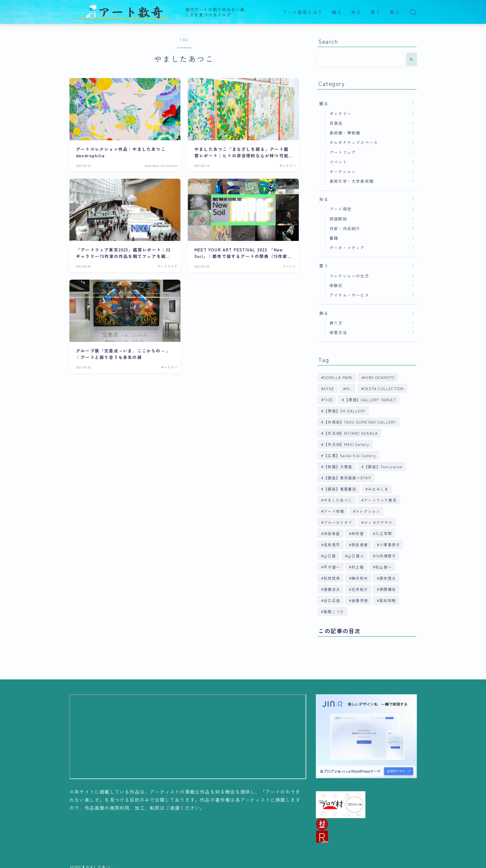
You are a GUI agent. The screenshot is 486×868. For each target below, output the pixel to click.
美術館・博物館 (345, 133)
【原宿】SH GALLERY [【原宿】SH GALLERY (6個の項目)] (345, 411)
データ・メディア (347, 248)
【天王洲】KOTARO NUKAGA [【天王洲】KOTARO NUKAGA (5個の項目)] (351, 433)
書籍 (334, 238)
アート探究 (340, 209)
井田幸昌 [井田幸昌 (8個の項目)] (332, 533)
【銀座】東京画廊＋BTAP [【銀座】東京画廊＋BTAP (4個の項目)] (347, 478)
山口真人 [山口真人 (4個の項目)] (356, 556)
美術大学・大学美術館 (351, 181)
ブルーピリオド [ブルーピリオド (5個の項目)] (338, 522)
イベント (338, 162)
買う (376, 12)
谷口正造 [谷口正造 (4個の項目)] (332, 600)
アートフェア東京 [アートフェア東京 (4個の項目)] (380, 500)
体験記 (336, 285)
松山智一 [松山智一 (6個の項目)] (384, 567)
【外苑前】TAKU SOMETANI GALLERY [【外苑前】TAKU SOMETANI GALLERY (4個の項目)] (360, 422)
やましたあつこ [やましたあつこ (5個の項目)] (338, 500)
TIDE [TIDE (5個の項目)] (328, 400)
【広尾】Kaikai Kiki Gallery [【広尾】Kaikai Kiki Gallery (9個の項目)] (350, 455)
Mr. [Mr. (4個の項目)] (349, 388)
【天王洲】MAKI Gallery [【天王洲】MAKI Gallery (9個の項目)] (346, 444)
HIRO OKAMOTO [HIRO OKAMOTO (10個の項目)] (379, 377)
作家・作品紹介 (345, 228)
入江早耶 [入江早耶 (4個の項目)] (384, 533)
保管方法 (338, 332)
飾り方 (336, 323)
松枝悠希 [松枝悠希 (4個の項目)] (332, 578)
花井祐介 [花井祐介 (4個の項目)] (360, 589)
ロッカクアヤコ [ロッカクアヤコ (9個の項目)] (378, 522)
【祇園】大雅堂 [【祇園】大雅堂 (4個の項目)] (338, 467)
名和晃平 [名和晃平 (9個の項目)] (332, 545)
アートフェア (343, 152)
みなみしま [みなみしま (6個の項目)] (378, 489)
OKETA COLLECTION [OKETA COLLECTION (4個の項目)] (384, 388)
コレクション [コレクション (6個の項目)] (368, 511)
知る (356, 12)
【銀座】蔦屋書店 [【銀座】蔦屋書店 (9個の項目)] (340, 489)
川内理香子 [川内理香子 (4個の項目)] (386, 556)
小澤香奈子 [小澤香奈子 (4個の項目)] (390, 545)
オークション (343, 171)
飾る (395, 12)
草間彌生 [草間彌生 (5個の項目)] (388, 589)
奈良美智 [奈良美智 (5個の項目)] (360, 545)
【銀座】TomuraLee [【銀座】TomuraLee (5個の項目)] (383, 467)
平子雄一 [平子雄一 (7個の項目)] (332, 567)
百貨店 (336, 123)
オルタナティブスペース (354, 142)
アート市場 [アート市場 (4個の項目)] (334, 511)
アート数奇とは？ (303, 12)
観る (337, 12)
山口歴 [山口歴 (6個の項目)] (330, 556)
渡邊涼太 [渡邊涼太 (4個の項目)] (332, 589)
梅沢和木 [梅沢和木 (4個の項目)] (360, 578)
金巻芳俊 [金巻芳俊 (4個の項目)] (360, 600)
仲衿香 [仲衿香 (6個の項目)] (358, 533)
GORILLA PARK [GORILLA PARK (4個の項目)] (338, 377)
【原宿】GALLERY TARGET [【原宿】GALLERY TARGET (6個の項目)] (370, 400)
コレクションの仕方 (349, 276)
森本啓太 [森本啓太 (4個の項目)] (388, 578)
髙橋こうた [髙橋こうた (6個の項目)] (334, 611)
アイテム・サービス (349, 295)
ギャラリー (340, 113)
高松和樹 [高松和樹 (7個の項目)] (388, 600)
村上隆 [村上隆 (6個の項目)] (358, 567)
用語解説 (338, 219)
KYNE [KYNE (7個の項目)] (329, 388)
